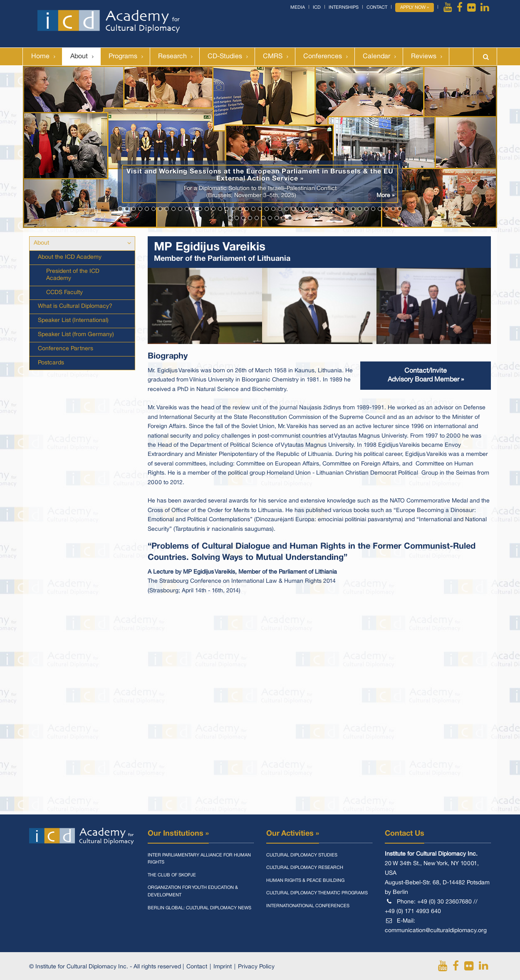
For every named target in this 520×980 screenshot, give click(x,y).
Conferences (323, 57)
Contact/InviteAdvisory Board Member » (426, 375)
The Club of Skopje (172, 875)
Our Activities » (293, 834)
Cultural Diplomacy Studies (302, 855)
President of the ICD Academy (73, 275)
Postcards (51, 363)
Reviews (424, 57)
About (79, 57)
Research (172, 57)
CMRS (273, 57)
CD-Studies (225, 57)
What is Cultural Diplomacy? (75, 306)
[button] (58, 147)
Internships (344, 7)
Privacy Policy (256, 967)
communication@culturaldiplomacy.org (436, 931)
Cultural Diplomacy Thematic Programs (317, 893)
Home (40, 57)
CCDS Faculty (64, 293)
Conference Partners (66, 349)
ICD (317, 7)
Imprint (223, 967)
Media (298, 7)
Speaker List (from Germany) (76, 335)
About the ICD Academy (70, 257)
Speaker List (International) (73, 320)
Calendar (376, 57)
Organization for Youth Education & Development (193, 891)
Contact (377, 7)
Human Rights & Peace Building (305, 881)
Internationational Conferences (308, 906)
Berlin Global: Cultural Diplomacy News (199, 908)
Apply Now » (415, 7)
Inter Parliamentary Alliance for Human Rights (199, 859)
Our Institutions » (178, 834)
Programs (123, 57)
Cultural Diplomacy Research (305, 868)
